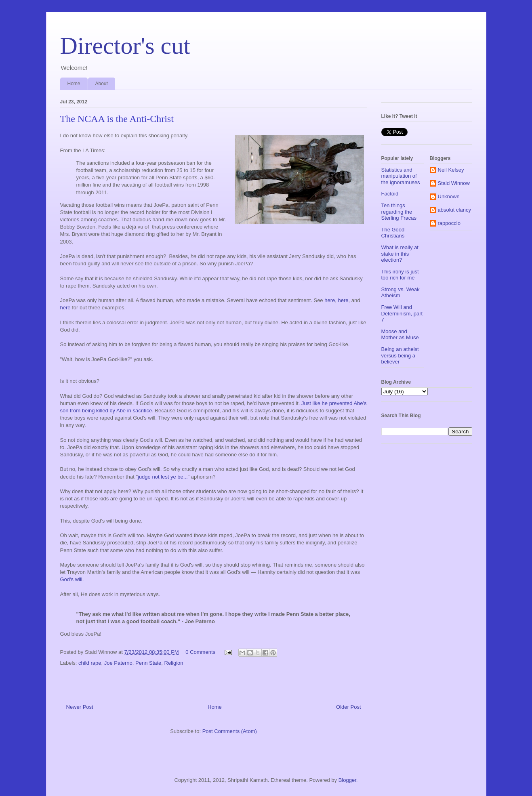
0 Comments (200, 652)
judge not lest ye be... (163, 477)
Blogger (347, 780)
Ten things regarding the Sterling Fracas (399, 212)
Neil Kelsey (451, 170)
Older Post (348, 707)
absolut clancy (454, 210)
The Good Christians (393, 233)
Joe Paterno (118, 663)
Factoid (390, 194)
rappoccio (449, 223)
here (330, 300)
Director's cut (125, 46)
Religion (174, 663)
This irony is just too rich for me (400, 275)
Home (74, 84)
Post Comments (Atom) (230, 731)
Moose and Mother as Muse (400, 335)
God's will (71, 579)
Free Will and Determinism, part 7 (402, 313)
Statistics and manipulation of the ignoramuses (401, 176)
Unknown (449, 196)
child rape (90, 663)
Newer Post (80, 707)
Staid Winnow (454, 183)
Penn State (148, 663)
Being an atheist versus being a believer (400, 355)
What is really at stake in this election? (400, 254)
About (102, 84)
